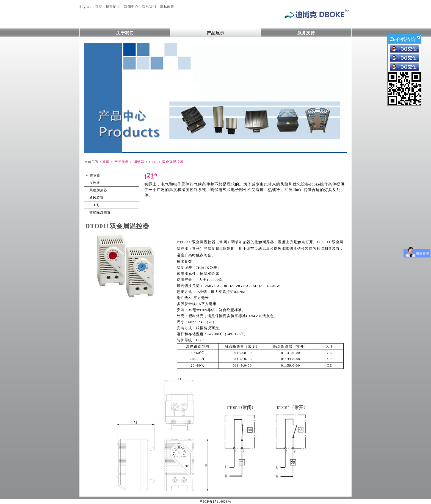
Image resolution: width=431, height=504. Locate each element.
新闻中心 (131, 7)
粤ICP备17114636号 (215, 502)
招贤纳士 (113, 7)
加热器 (95, 183)
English (85, 7)
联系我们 (149, 7)
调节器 (139, 162)
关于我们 (125, 33)
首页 (99, 7)
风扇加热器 (98, 190)
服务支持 (306, 33)
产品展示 (215, 33)
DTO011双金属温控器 (166, 162)
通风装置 (96, 198)
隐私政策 (167, 7)
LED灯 (95, 205)
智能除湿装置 (100, 212)
